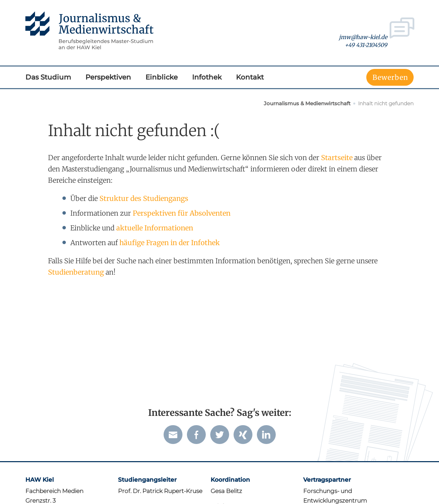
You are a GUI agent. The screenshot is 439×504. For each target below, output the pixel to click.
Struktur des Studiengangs (144, 198)
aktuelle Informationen (155, 228)
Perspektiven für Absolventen (182, 213)
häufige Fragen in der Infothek (170, 243)
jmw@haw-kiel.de (363, 37)
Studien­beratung (76, 272)
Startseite (337, 158)
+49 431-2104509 (366, 45)
